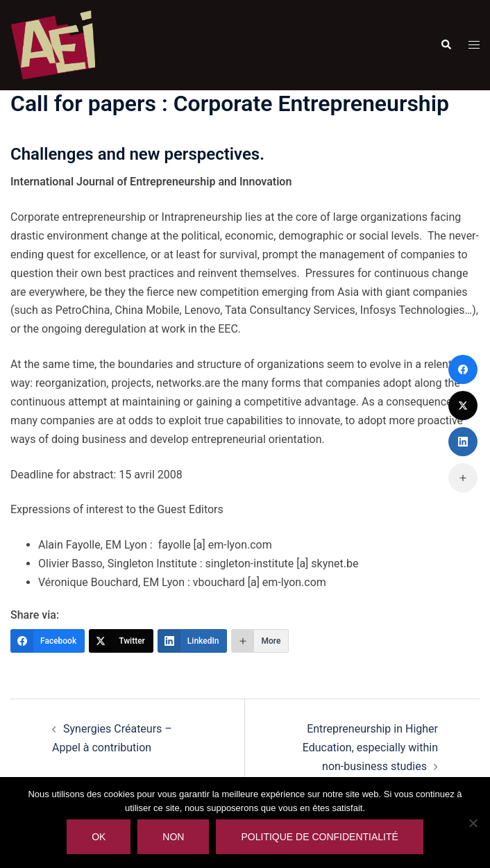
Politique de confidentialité (319, 837)
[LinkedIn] (193, 641)
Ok (99, 837)
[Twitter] (121, 641)
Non (173, 837)
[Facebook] (48, 641)
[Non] (473, 823)
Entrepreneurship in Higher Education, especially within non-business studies (370, 748)
